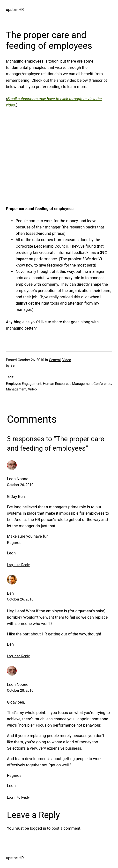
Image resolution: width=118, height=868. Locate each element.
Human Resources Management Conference (77, 384)
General (55, 360)
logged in (38, 828)
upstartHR (15, 10)
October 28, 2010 (20, 691)
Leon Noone (18, 479)
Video (67, 360)
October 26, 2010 (20, 485)
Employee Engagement (24, 384)
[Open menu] (109, 10)
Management (16, 389)
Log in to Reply (18, 565)
